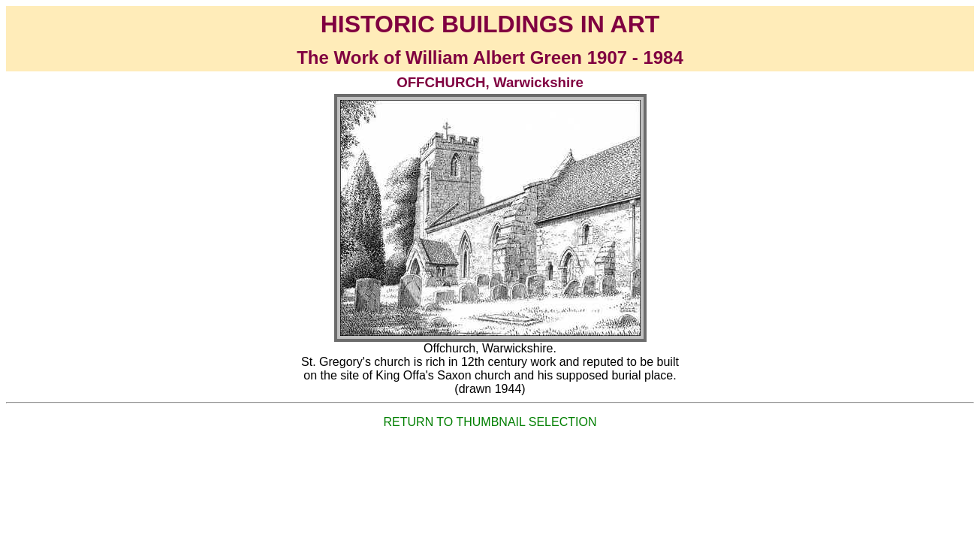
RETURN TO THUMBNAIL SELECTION (490, 422)
